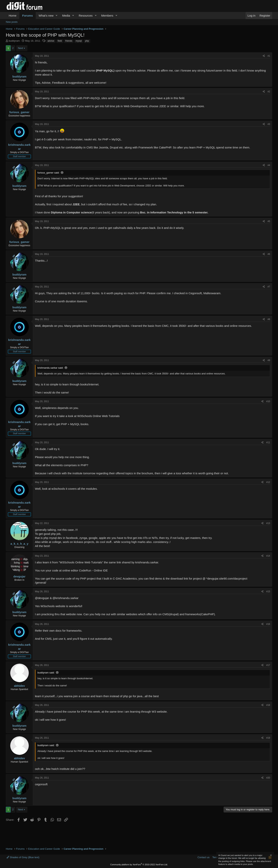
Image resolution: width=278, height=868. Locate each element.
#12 (268, 482)
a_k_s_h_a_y (19, 544)
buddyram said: (46, 673)
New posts (12, 22)
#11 (268, 442)
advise (51, 41)
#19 (268, 738)
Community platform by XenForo (139, 865)
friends (69, 41)
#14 (268, 556)
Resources (86, 16)
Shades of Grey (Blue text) (23, 857)
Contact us (203, 857)
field (60, 41)
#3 (269, 124)
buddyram (14, 41)
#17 (268, 665)
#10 (268, 401)
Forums (28, 16)
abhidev (19, 686)
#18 (268, 705)
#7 (269, 287)
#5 (269, 221)
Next (21, 48)
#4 (269, 165)
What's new (46, 16)
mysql (79, 41)
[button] (57, 16)
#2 (269, 92)
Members (107, 16)
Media (66, 16)
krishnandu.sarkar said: (50, 368)
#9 (269, 360)
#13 (268, 523)
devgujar (19, 576)
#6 (269, 254)
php (87, 41)
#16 (268, 624)
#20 (268, 778)
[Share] (264, 56)
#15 (268, 592)
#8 (269, 319)
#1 (269, 56)
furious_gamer (19, 112)
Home (13, 16)
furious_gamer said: (48, 173)
